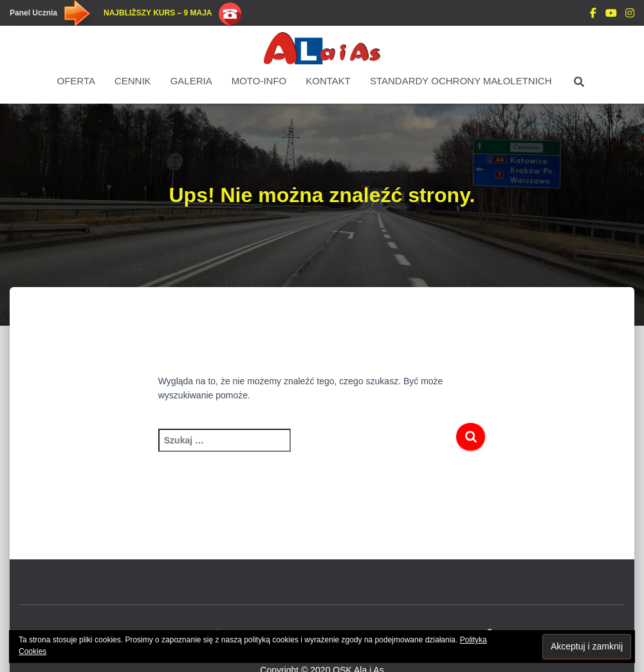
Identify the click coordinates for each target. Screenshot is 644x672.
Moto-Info (259, 81)
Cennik (133, 81)
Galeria (191, 81)
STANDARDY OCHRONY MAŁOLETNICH (461, 81)
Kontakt (328, 81)
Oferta (76, 81)
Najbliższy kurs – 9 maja (158, 13)
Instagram (630, 15)
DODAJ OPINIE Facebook (593, 15)
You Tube (611, 15)
